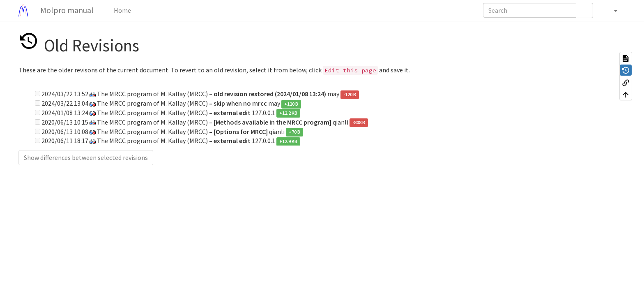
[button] (611, 10)
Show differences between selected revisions (86, 157)
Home (122, 10)
